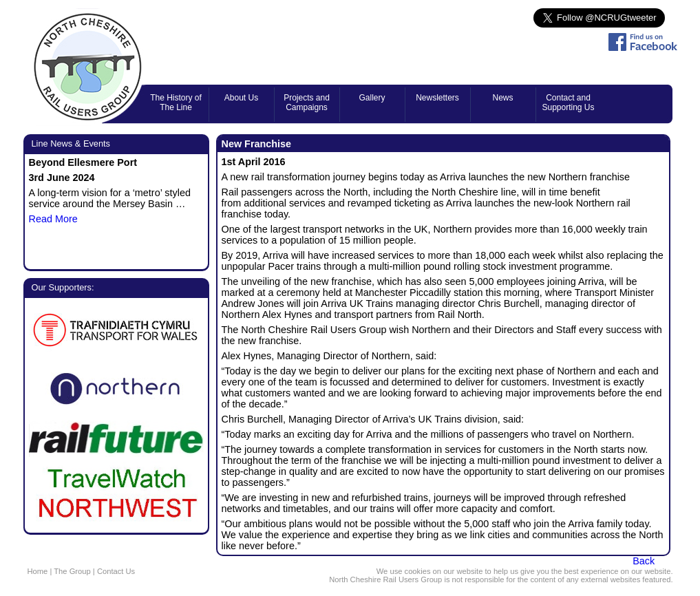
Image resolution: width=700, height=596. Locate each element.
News (502, 98)
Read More (53, 219)
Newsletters (437, 98)
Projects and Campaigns (307, 103)
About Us (241, 98)
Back (644, 561)
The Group (72, 571)
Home (38, 571)
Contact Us (116, 571)
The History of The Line (176, 103)
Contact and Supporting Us (568, 103)
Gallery (372, 98)
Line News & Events (71, 143)
